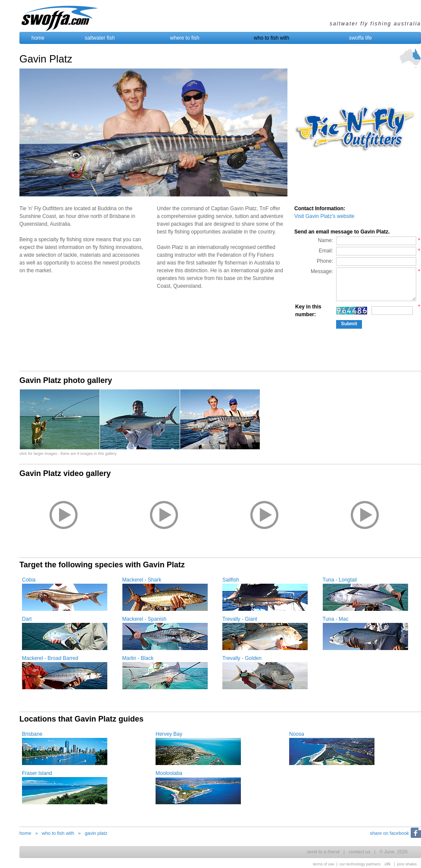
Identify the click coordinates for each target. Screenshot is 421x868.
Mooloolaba (169, 773)
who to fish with (271, 38)
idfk (388, 864)
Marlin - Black (138, 658)
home (38, 38)
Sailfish (231, 580)
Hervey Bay (169, 734)
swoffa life (360, 38)
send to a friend (323, 852)
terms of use (324, 864)
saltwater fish (100, 38)
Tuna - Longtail (340, 580)
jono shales (407, 864)
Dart (27, 619)
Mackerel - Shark (142, 580)
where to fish (185, 38)
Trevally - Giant (240, 619)
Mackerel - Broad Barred (50, 658)
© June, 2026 (393, 852)
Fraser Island (37, 773)
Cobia (29, 580)
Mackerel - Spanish (145, 619)
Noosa (297, 734)
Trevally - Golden (242, 658)
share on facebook (389, 833)
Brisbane (32, 734)
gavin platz (96, 833)
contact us (359, 852)
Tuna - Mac (336, 619)
